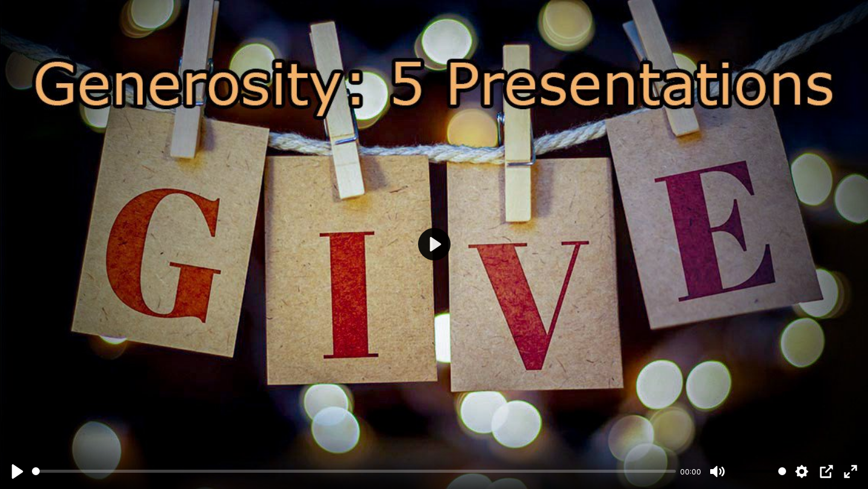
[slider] (354, 471)
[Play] (17, 472)
